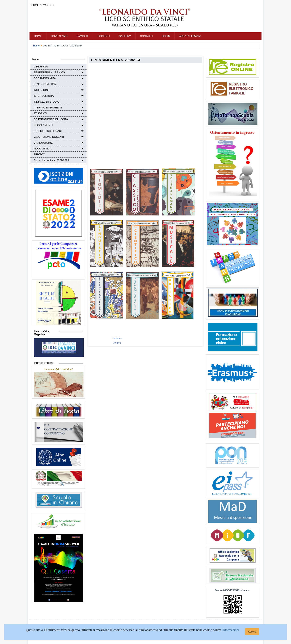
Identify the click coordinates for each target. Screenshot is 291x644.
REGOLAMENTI (43, 125)
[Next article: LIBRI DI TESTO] (117, 343)
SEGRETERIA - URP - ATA (49, 72)
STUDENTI (40, 113)
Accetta (252, 632)
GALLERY (125, 36)
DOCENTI (104, 36)
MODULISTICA (43, 149)
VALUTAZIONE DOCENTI (49, 137)
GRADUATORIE (43, 143)
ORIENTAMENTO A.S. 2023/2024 (115, 60)
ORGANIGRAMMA (45, 78)
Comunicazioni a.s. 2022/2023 (51, 160)
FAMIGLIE (83, 36)
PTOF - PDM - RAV (45, 84)
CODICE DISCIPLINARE (48, 131)
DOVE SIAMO (59, 36)
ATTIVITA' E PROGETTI (48, 108)
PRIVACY (39, 154)
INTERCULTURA (44, 96)
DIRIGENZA (41, 67)
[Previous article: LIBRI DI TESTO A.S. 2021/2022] (117, 338)
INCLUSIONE (42, 90)
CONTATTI (146, 36)
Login (166, 36)
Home (38, 36)
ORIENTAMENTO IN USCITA (51, 119)
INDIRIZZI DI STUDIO (46, 102)
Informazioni (231, 630)
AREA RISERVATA (190, 36)
